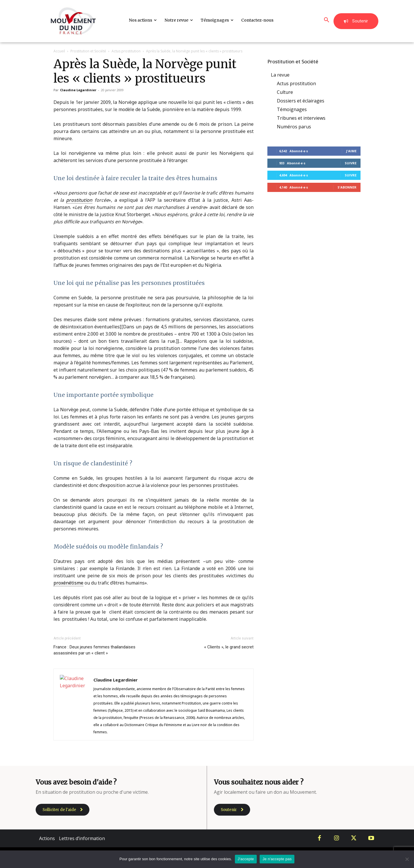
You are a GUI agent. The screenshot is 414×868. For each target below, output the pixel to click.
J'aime (351, 151)
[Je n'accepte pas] (407, 859)
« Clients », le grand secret (229, 647)
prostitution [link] (79, 200)
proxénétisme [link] (68, 583)
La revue (280, 75)
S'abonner (347, 187)
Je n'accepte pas (277, 859)
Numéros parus (294, 127)
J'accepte (246, 859)
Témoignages (292, 109)
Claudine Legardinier (78, 90)
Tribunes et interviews (301, 118)
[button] (327, 20)
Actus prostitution (126, 51)
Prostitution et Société (88, 51)
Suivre (351, 163)
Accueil (59, 51)
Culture (285, 92)
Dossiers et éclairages (301, 101)
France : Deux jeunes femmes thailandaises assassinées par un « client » (94, 650)
